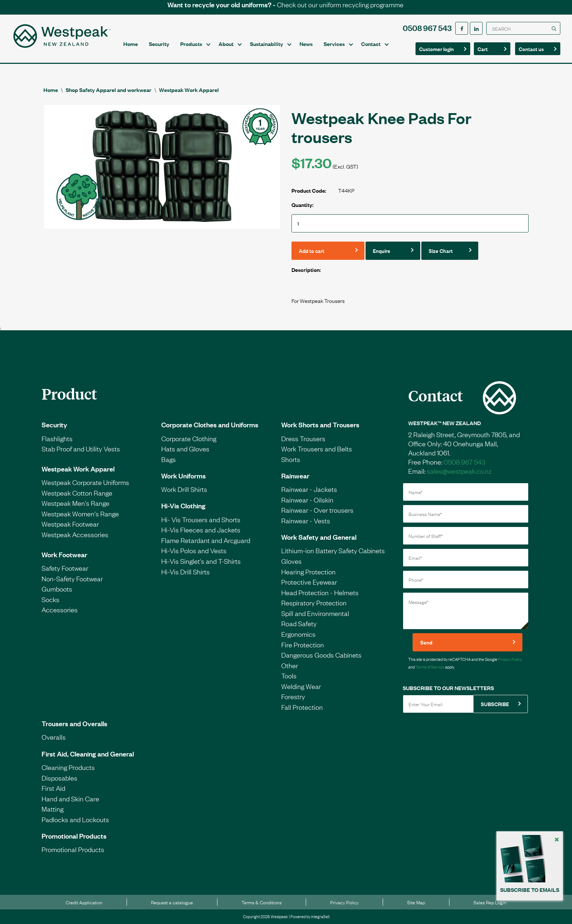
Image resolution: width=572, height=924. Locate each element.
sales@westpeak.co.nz (459, 471)
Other (290, 665)
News (306, 44)
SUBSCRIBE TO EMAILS (530, 890)
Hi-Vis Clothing (183, 505)
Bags (169, 459)
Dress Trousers (303, 438)
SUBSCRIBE (495, 704)
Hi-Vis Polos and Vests (194, 550)
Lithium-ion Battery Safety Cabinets (333, 550)
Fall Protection (302, 707)
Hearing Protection (308, 571)
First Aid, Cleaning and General (88, 754)
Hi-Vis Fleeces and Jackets (201, 530)
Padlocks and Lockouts (75, 819)
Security (159, 44)
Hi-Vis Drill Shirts (185, 571)
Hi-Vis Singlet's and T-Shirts (201, 561)
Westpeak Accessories (75, 534)
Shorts (291, 459)
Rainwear (295, 476)
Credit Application (84, 902)
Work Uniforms (183, 476)
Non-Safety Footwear (72, 578)
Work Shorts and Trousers (320, 424)
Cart (490, 49)
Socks (51, 599)
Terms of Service (430, 667)
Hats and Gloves (185, 448)
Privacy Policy (510, 659)
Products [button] (191, 44)
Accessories (60, 609)
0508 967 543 (427, 28)
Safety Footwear (65, 568)
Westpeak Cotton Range (77, 493)
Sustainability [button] (266, 44)
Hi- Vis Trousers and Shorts (201, 519)
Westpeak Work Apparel (189, 90)
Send (426, 642)
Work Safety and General (319, 537)
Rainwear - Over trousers (317, 510)
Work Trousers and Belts (317, 448)
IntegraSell (320, 916)
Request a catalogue (172, 902)
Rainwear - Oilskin (307, 500)
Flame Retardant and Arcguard (206, 540)
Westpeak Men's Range (76, 503)
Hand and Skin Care (70, 798)
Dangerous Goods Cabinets (321, 655)
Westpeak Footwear (70, 524)
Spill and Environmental (315, 613)
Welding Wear (301, 686)
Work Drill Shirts (184, 489)
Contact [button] (371, 44)
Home (131, 44)
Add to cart (312, 251)
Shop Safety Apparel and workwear (109, 90)
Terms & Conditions (262, 902)
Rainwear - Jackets (309, 489)
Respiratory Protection (314, 602)
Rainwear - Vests (306, 520)
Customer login (436, 49)
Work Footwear (64, 554)
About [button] (226, 44)
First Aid (53, 788)
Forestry (293, 696)
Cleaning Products (68, 767)
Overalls (54, 737)
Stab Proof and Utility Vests (81, 448)
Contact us (536, 49)
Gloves (291, 561)
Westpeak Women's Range (80, 513)
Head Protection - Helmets (320, 592)
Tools (289, 675)
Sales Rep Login (490, 902)
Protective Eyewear (309, 582)
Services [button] (334, 44)
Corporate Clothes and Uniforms (210, 424)
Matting (53, 809)
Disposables (59, 778)
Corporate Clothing (189, 438)
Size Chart (441, 251)
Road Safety (299, 623)
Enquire (382, 251)
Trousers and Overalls (74, 723)
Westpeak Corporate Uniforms (85, 482)
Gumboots (57, 589)
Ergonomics (298, 634)
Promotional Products (74, 836)
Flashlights (57, 438)
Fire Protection (303, 644)
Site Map (416, 902)
